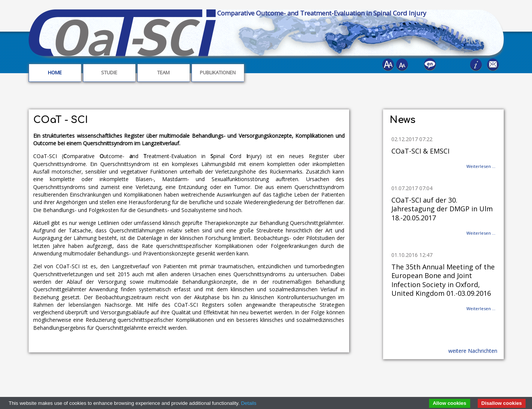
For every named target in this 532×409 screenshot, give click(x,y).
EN (431, 66)
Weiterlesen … (481, 166)
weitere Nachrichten (473, 351)
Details (249, 403)
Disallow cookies (502, 403)
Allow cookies (450, 403)
